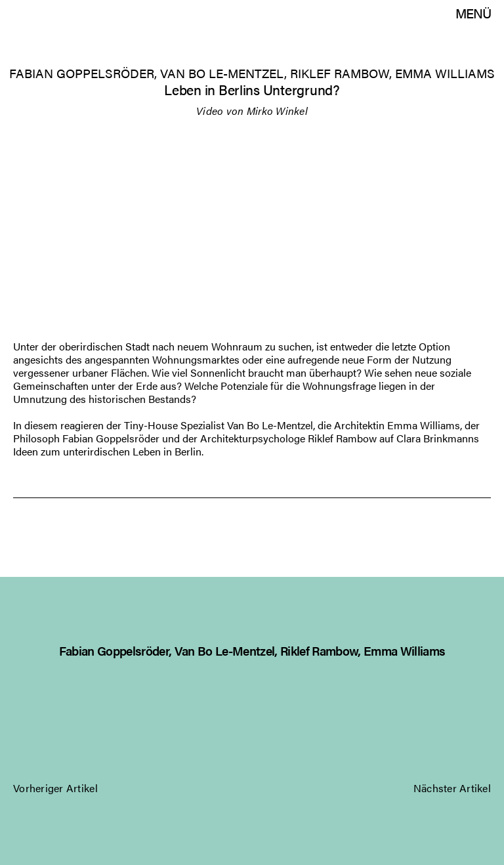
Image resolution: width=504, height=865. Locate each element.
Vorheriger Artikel (55, 787)
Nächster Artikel (452, 787)
